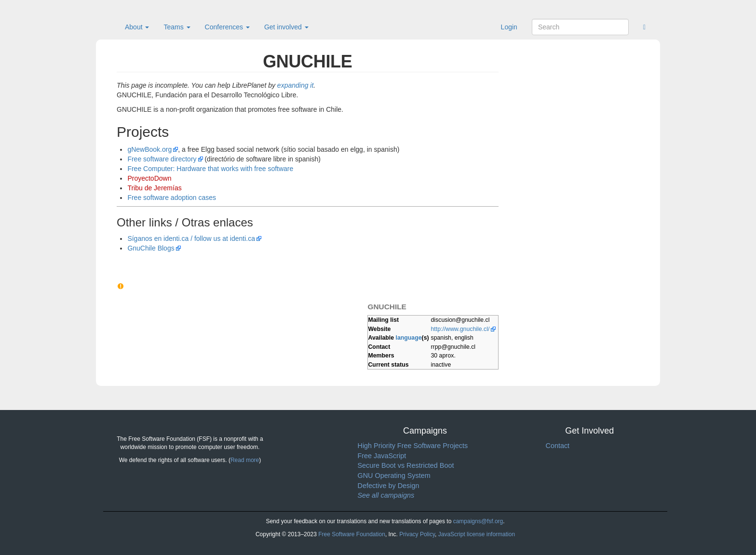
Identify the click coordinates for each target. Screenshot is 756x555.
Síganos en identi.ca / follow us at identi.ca (191, 238)
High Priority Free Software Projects (413, 446)
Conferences (227, 27)
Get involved (286, 27)
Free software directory (162, 159)
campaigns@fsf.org (478, 521)
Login (509, 27)
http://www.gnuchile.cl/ (460, 329)
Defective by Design (389, 486)
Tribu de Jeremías (154, 188)
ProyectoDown (149, 178)
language (409, 338)
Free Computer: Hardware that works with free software (210, 169)
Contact (558, 446)
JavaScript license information (477, 534)
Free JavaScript (382, 456)
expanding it (296, 85)
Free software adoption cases (172, 198)
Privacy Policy (417, 534)
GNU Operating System (394, 476)
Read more (245, 460)
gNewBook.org (149, 149)
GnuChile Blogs (151, 248)
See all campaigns (386, 495)
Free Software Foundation (352, 534)
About (137, 27)
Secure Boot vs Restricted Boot (406, 465)
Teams (177, 27)
